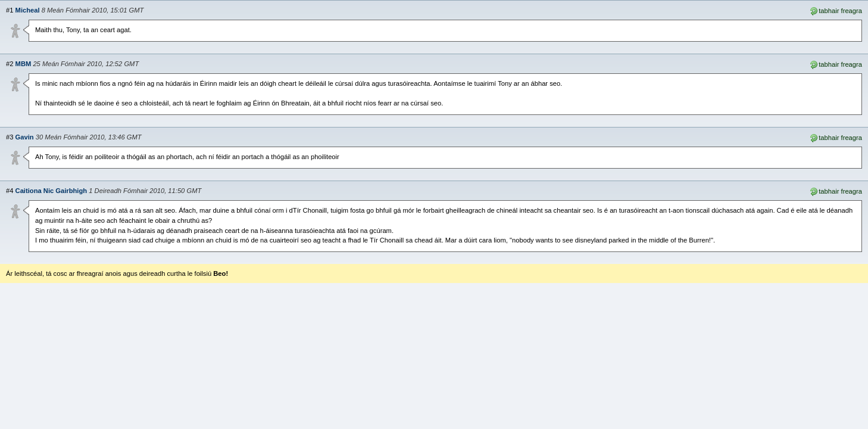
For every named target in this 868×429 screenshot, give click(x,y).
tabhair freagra (836, 10)
